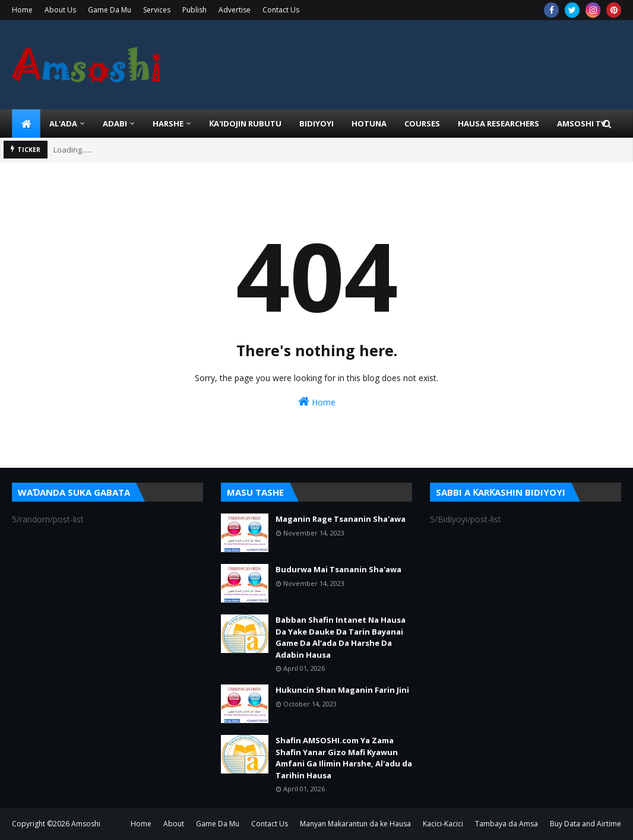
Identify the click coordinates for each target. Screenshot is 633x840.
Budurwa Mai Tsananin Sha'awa (338, 569)
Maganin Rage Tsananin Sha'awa (341, 519)
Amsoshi (86, 824)
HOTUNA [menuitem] (369, 123)
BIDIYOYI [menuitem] (316, 123)
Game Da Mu (110, 10)
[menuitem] (26, 123)
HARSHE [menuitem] (168, 123)
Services (157, 10)
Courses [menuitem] (422, 123)
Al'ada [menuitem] (63, 123)
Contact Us (281, 10)
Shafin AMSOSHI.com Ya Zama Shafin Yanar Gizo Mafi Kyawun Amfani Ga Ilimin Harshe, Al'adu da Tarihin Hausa (344, 758)
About (174, 824)
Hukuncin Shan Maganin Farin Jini (342, 690)
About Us (60, 10)
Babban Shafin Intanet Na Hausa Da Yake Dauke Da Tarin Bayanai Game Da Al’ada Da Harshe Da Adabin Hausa (341, 637)
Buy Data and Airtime (585, 824)
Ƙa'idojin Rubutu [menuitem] (245, 123)
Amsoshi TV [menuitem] (581, 123)
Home (22, 10)
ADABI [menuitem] (115, 123)
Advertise (235, 10)
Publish (194, 10)
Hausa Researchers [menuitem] (499, 123)
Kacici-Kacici (443, 824)
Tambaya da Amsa (507, 824)
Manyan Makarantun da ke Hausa (355, 824)
